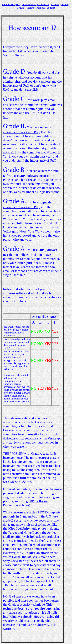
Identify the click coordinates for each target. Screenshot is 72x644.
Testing (30, 8)
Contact (51, 8)
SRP (35, 90)
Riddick (41, 8)
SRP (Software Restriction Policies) (25, 503)
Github (21, 8)
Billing (65, 4)
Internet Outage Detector (35, 4)
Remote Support (11, 4)
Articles (55, 4)
